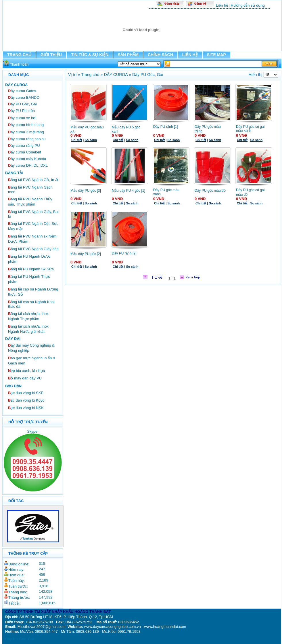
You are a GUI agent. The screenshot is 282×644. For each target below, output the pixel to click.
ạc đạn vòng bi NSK (26, 408)
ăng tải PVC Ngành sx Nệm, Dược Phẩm (33, 239)
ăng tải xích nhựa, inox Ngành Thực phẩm (28, 316)
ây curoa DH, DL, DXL (28, 165)
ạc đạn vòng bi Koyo (26, 400)
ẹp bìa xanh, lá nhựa (27, 371)
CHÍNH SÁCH (160, 55)
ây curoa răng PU (24, 146)
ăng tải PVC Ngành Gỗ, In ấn (34, 180)
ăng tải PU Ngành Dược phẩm (29, 259)
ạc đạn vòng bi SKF (26, 393)
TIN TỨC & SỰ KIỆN (90, 55)
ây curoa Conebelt (25, 152)
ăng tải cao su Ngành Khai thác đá (31, 304)
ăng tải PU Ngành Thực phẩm (29, 279)
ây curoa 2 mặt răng (26, 132)
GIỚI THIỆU (51, 55)
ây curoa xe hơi (22, 118)
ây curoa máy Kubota (27, 159)
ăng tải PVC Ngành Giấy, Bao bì (34, 214)
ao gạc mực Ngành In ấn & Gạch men (32, 361)
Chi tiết (77, 140)
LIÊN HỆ (190, 55)
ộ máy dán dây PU (25, 378)
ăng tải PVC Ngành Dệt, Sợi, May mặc (33, 226)
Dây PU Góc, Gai (20, 639)
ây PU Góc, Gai (22, 104)
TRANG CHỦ (19, 55)
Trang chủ (90, 75)
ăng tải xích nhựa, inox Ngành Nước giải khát (28, 329)
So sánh (91, 140)
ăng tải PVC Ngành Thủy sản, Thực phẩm (30, 202)
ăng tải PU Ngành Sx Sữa (31, 269)
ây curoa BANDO (24, 97)
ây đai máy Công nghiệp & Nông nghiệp (31, 348)
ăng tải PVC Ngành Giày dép (33, 249)
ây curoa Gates (22, 91)
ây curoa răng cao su (27, 139)
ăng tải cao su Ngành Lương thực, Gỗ (33, 292)
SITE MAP (216, 55)
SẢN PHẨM (128, 55)
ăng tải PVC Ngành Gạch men (30, 190)
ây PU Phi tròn (21, 111)
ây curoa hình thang (26, 125)
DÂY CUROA (116, 75)
